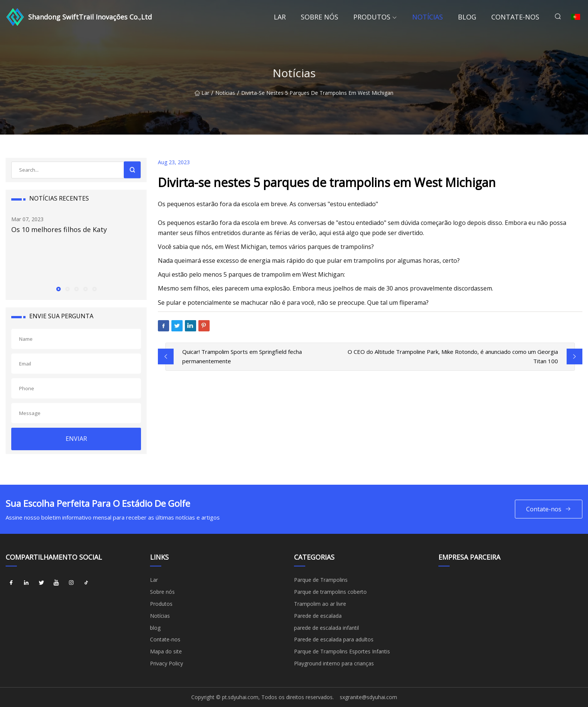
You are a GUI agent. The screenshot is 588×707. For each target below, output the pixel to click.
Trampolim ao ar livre (320, 604)
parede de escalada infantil (326, 628)
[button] (58, 289)
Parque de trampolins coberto (330, 592)
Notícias (427, 17)
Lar (280, 17)
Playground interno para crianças (334, 663)
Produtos (372, 17)
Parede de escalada (318, 616)
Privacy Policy (166, 663)
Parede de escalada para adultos (334, 639)
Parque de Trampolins (321, 580)
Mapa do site (166, 651)
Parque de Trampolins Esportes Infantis (342, 651)
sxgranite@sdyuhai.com (368, 697)
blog (467, 17)
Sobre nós (319, 17)
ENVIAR (76, 439)
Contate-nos (515, 17)
